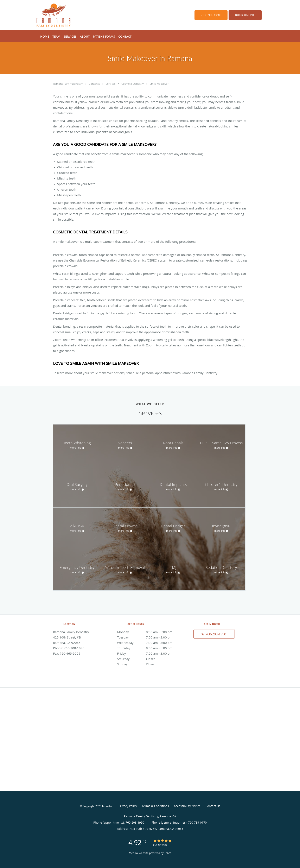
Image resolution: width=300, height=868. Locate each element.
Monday (149, 632)
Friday (149, 653)
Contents (95, 84)
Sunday (149, 664)
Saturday (149, 659)
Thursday (149, 648)
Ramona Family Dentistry (68, 84)
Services (111, 84)
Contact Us (213, 806)
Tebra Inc (107, 806)
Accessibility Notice (187, 806)
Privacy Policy (128, 806)
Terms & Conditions (155, 806)
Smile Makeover (159, 84)
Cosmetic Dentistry (133, 84)
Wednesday (149, 643)
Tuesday (149, 637)
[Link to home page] (47, 15)
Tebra (168, 853)
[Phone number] (214, 634)
